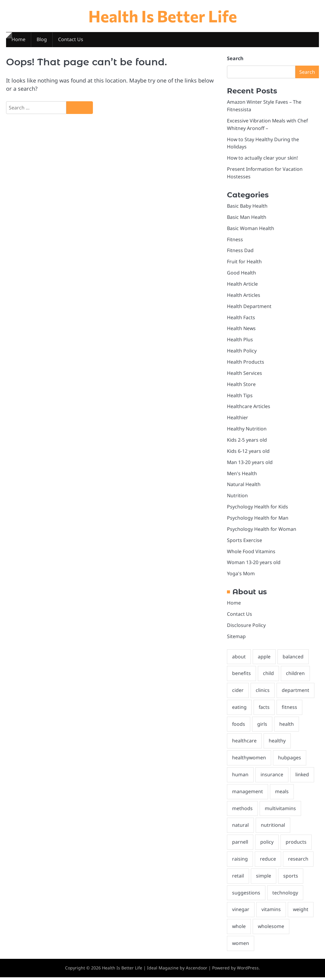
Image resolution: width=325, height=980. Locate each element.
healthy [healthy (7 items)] (277, 743)
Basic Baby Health (247, 206)
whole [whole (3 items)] (239, 929)
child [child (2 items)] (268, 675)
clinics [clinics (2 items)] (263, 692)
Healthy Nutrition (247, 430)
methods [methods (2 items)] (242, 810)
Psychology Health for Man (258, 519)
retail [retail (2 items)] (238, 878)
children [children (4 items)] (295, 675)
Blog (42, 40)
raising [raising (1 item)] (240, 861)
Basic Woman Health (251, 229)
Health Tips (240, 396)
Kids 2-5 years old (247, 441)
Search (235, 59)
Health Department (249, 307)
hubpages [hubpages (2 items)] (290, 760)
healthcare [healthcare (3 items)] (244, 743)
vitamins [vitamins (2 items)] (271, 912)
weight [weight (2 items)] (301, 912)
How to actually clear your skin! (263, 158)
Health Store (241, 385)
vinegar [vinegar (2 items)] (241, 912)
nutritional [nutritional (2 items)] (273, 827)
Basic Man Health (247, 218)
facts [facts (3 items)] (264, 709)
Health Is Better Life (163, 16)
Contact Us (71, 40)
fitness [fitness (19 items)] (290, 709)
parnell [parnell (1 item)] (240, 844)
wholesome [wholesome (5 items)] (271, 929)
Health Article (242, 285)
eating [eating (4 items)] (239, 709)
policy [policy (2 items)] (267, 844)
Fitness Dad (240, 251)
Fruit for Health (245, 262)
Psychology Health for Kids (258, 508)
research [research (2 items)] (298, 861)
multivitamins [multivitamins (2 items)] (280, 810)
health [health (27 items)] (287, 726)
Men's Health (242, 475)
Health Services (245, 374)
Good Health (241, 274)
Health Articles (244, 296)
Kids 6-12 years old (248, 452)
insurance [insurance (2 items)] (272, 777)
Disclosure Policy (246, 627)
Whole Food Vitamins (251, 553)
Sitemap (236, 638)
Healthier (238, 419)
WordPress (248, 970)
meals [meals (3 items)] (282, 793)
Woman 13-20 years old (254, 564)
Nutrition (237, 497)
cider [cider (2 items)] (238, 692)
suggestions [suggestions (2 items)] (246, 895)
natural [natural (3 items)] (240, 827)
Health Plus (240, 341)
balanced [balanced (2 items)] (293, 658)
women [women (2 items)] (241, 946)
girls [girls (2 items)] (263, 726)
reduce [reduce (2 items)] (268, 861)
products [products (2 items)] (296, 844)
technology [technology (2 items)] (285, 895)
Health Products (246, 363)
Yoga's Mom (241, 575)
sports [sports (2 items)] (291, 878)
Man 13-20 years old (250, 463)
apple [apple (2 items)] (264, 658)
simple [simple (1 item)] (264, 878)
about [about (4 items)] (239, 658)
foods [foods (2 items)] (239, 726)
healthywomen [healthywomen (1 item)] (249, 760)
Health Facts (241, 318)
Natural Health (244, 486)
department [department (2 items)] (295, 692)
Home (18, 40)
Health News (241, 329)
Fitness (235, 240)
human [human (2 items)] (240, 777)
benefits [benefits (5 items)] (241, 675)
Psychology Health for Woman (262, 531)
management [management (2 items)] (248, 793)
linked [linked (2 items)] (302, 777)
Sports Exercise (245, 542)
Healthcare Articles (249, 407)
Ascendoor (197, 970)
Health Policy (242, 352)
